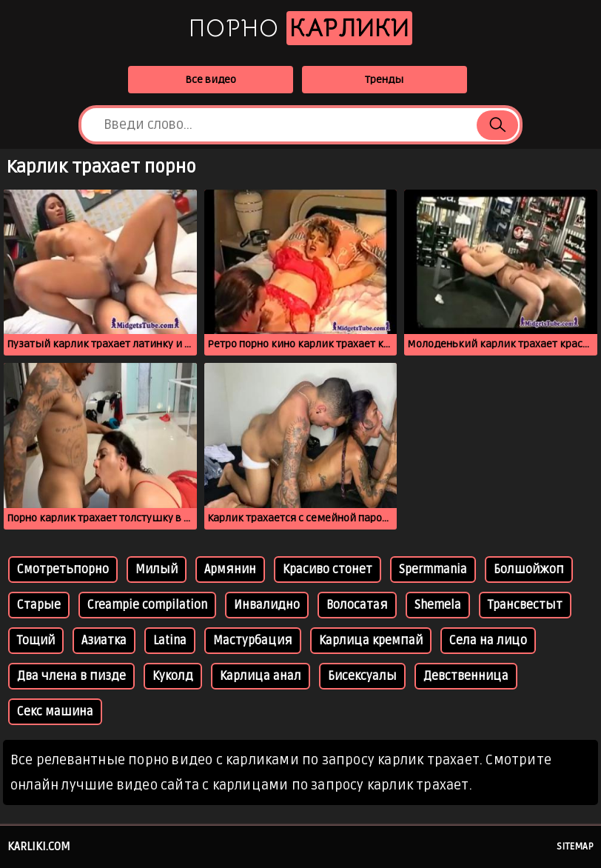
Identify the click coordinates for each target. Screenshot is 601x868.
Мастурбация (253, 641)
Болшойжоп (529, 570)
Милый (157, 570)
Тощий (36, 641)
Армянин (230, 570)
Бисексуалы (362, 676)
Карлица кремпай (371, 641)
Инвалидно (267, 605)
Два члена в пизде (71, 676)
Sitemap (575, 847)
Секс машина (55, 712)
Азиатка (104, 641)
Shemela (438, 605)
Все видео (211, 80)
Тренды (384, 80)
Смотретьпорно (63, 570)
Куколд (173, 676)
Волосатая (357, 605)
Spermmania (433, 570)
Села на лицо (488, 641)
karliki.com (39, 847)
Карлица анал (261, 676)
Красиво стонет (328, 570)
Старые (39, 605)
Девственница (466, 676)
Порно (300, 28)
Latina (170, 641)
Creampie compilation (147, 605)
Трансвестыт (525, 605)
